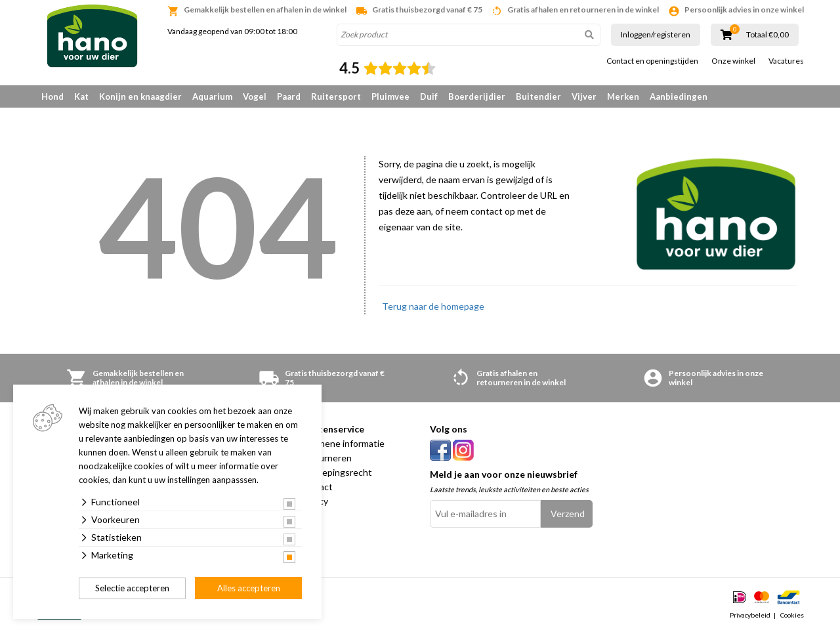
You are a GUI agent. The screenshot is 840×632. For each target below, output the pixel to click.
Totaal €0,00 (767, 35)
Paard (289, 96)
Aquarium (212, 96)
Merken (623, 96)
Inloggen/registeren (656, 34)
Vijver (584, 96)
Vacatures (786, 61)
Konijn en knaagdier (140, 96)
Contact (316, 487)
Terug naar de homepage (433, 306)
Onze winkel (733, 61)
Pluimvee (390, 96)
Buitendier (538, 96)
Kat (81, 96)
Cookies (792, 615)
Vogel (255, 96)
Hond (52, 96)
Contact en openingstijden (652, 61)
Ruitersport (336, 96)
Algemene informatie (342, 443)
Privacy (313, 501)
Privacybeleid (750, 615)
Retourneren (325, 458)
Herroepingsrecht (335, 472)
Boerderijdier (477, 96)
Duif (429, 96)
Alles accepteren (249, 588)
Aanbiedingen (679, 96)
